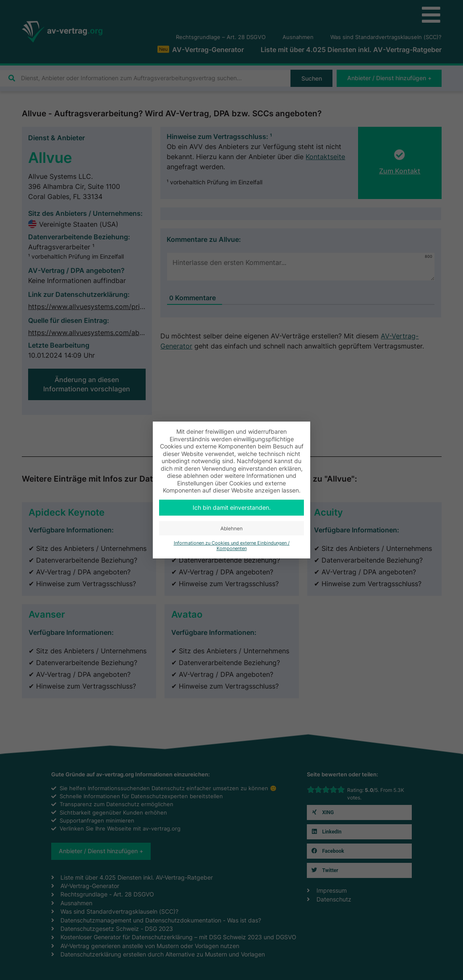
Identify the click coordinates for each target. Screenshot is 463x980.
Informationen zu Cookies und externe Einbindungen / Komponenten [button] (232, 546)
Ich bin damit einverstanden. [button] (232, 507)
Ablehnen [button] (231, 528)
